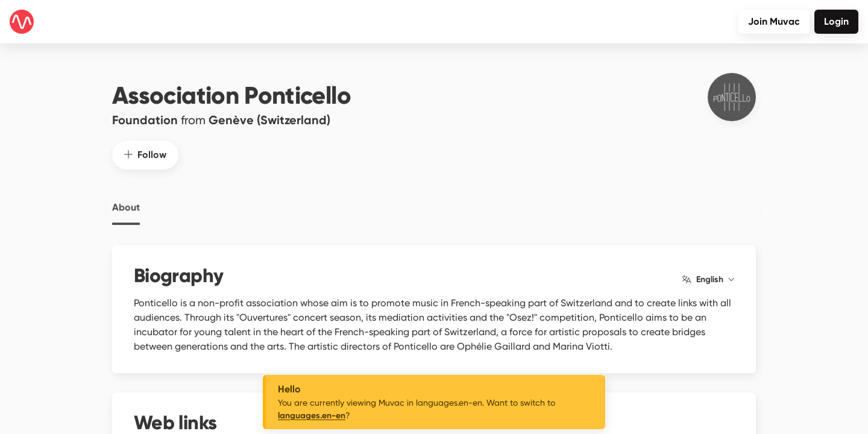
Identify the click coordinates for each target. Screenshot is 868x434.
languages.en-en (312, 416)
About (126, 196)
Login (836, 21)
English (708, 268)
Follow (145, 143)
